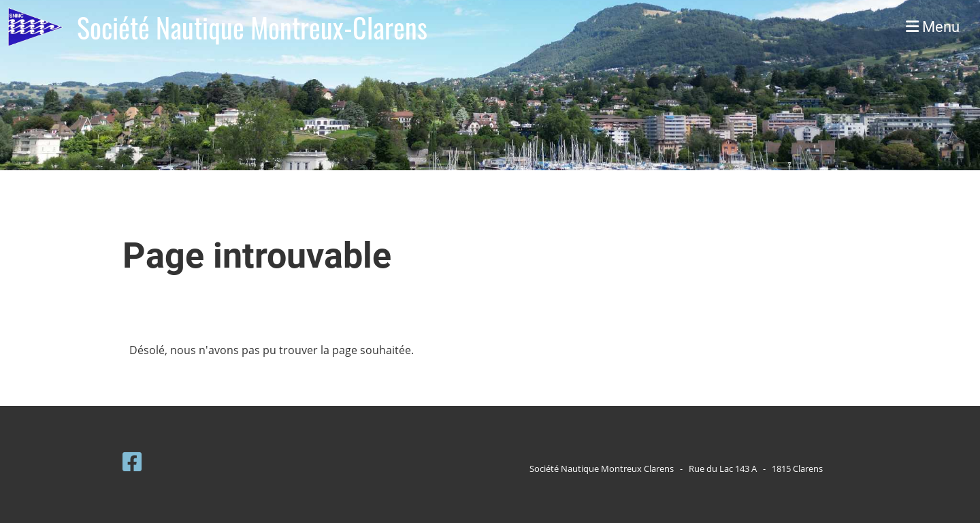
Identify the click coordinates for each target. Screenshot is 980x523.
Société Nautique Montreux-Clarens (252, 27)
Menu (933, 27)
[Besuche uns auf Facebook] (132, 461)
